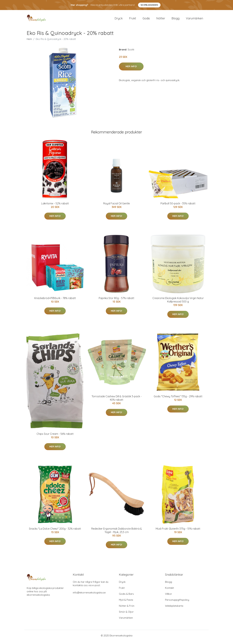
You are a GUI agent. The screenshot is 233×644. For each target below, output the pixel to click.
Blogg (175, 20)
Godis (146, 20)
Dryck (119, 20)
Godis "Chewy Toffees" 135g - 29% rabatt (178, 399)
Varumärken (194, 20)
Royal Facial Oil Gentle (116, 206)
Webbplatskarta (174, 609)
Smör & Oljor (126, 615)
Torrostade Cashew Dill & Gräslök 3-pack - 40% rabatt (117, 401)
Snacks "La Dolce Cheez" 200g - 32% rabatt (55, 531)
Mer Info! (131, 69)
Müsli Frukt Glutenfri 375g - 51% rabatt (178, 531)
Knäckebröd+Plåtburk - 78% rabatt (55, 301)
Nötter (161, 20)
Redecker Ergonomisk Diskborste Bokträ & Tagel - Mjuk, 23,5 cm (117, 533)
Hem (29, 42)
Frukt (133, 20)
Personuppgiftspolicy (177, 603)
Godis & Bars (126, 597)
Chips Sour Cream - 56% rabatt (55, 437)
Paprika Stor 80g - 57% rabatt (116, 301)
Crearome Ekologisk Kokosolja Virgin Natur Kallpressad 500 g (178, 303)
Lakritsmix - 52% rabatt (55, 206)
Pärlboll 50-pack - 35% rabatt (178, 206)
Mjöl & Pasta (126, 603)
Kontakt (169, 591)
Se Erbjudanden (149, 5)
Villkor (169, 597)
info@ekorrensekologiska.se (89, 595)
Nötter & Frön (127, 609)
